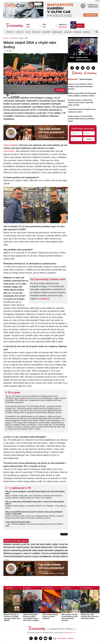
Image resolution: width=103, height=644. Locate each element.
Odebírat (89, 139)
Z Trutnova (14, 38)
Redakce (77, 32)
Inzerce (87, 32)
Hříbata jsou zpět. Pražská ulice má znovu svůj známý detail (90, 616)
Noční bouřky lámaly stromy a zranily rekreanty (50, 616)
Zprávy (10, 32)
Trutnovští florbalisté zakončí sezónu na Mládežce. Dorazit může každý (36, 556)
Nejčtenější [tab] (73, 79)
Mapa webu (62, 638)
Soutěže (46, 32)
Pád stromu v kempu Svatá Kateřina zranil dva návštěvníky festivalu (69, 617)
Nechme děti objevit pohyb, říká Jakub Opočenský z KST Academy (36, 547)
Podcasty (36, 32)
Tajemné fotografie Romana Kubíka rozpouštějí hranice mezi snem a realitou (31, 617)
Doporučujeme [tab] (86, 79)
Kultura (28, 588)
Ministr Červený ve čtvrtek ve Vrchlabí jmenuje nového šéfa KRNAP (12, 617)
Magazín (80, 26)
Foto (28, 32)
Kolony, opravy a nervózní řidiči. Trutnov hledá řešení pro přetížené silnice (81, 119)
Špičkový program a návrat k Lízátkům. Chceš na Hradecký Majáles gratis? (36, 553)
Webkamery (57, 32)
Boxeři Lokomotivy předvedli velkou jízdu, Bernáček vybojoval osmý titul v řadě (36, 550)
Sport (19, 32)
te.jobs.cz (45, 299)
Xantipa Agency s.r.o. (70, 633)
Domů (6, 38)
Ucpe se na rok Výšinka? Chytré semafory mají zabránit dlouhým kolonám (80, 86)
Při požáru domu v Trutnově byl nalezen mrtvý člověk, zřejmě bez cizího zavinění (81, 103)
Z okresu (9, 588)
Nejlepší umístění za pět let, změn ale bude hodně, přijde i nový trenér (36, 544)
